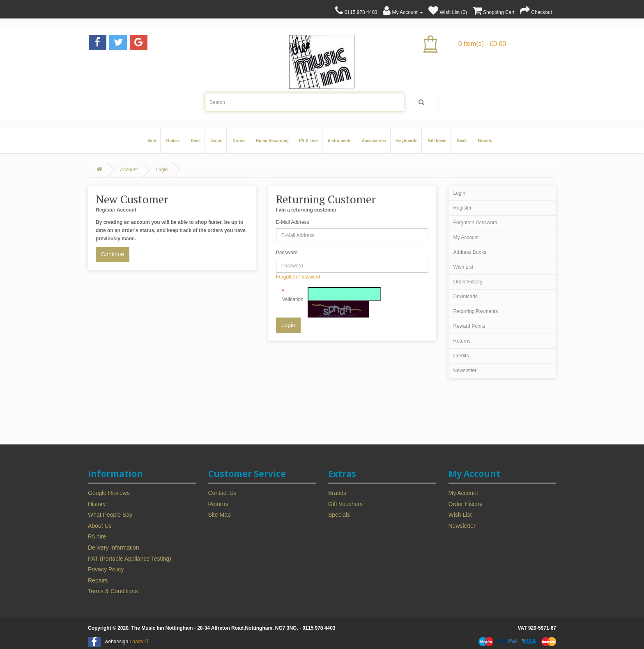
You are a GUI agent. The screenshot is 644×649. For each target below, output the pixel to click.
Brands (485, 141)
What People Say (110, 515)
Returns (462, 341)
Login (162, 170)
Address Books (470, 252)
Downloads (466, 297)
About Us (100, 526)
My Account (466, 237)
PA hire (97, 536)
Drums (239, 141)
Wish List (463, 267)
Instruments (340, 141)
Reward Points (469, 326)
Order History (468, 282)
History (97, 504)
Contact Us (222, 493)
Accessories (374, 141)
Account (129, 170)
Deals (462, 141)
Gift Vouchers (345, 504)
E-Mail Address (293, 222)
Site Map (220, 515)
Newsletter (465, 371)
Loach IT (139, 642)
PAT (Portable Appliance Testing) (130, 559)
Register (463, 208)
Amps (216, 141)
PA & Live (308, 141)
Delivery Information (114, 548)
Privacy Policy (106, 569)
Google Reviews (109, 493)
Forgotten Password (298, 277)
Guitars (174, 141)
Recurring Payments (476, 311)
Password (287, 253)
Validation (292, 299)
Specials (339, 515)
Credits (461, 356)
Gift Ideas (437, 141)
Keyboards (407, 141)
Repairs (98, 580)
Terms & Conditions (113, 591)
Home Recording (272, 141)
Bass (196, 141)
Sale (152, 141)
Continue (113, 254)
